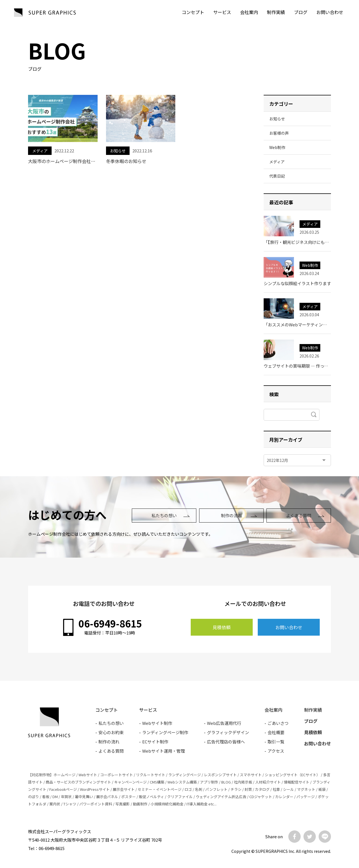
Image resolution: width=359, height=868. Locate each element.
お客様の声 (279, 133)
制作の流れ (232, 515)
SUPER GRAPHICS (45, 13)
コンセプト (193, 12)
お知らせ (118, 151)
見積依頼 (222, 627)
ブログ (301, 12)
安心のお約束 (111, 732)
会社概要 (276, 732)
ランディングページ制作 (165, 732)
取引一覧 (276, 742)
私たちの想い (164, 515)
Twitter (310, 837)
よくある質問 (299, 515)
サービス (222, 12)
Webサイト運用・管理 (164, 751)
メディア (40, 151)
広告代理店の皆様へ (226, 742)
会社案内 (249, 12)
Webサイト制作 (157, 723)
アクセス (276, 751)
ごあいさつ (278, 723)
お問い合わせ (289, 627)
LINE (325, 837)
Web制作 (277, 147)
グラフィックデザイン (228, 732)
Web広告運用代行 (224, 723)
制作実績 (276, 12)
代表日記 (277, 176)
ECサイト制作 (155, 742)
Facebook (294, 837)
